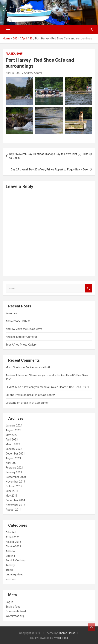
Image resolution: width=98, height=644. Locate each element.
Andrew (10, 551)
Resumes (11, 313)
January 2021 (14, 472)
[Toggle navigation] (8, 30)
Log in (9, 602)
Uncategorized (14, 574)
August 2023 (13, 430)
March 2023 (13, 444)
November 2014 (15, 505)
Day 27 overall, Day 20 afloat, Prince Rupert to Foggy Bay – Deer (50, 170)
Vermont (11, 579)
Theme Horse (67, 633)
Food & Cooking (16, 560)
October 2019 (14, 486)
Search (89, 288)
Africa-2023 (13, 537)
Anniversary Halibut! (18, 321)
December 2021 (15, 454)
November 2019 (15, 482)
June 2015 (12, 491)
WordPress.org (15, 616)
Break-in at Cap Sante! (41, 395)
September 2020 (16, 477)
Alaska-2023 (13, 546)
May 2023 (12, 435)
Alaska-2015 (14, 54)
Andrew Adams (33, 73)
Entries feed (13, 607)
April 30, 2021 (14, 73)
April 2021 (12, 463)
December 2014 (15, 500)
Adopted (11, 532)
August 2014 (13, 510)
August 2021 (13, 458)
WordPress (61, 638)
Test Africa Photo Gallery (21, 345)
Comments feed (16, 611)
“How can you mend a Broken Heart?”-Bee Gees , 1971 (55, 387)
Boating (10, 556)
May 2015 (12, 496)
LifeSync (11, 403)
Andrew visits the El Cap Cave (24, 329)
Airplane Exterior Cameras (22, 337)
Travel (9, 570)
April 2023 (12, 440)
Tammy (10, 565)
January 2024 (14, 426)
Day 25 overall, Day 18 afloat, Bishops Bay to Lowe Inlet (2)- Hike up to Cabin (51, 156)
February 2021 (14, 468)
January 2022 (14, 449)
